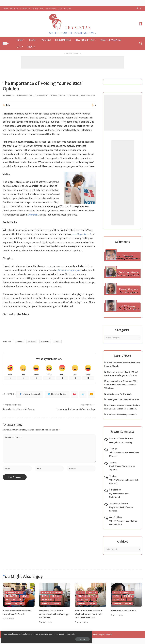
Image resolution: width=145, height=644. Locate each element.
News (25, 596)
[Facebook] (137, 9)
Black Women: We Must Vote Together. (122, 468)
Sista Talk (48, 600)
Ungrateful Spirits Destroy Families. (121, 509)
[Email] (91, 395)
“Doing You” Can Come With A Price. (123, 400)
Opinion (53, 96)
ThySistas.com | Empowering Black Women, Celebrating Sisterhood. (83, 634)
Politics (62, 96)
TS (20, 600)
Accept (35, 638)
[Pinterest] (74, 395)
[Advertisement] (72, 62)
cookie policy (36, 633)
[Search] (140, 43)
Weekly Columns (88, 96)
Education (12, 596)
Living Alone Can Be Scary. (121, 442)
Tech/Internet (73, 96)
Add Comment (42, 96)
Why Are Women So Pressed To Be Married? (124, 454)
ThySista (10, 96)
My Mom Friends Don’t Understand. (119, 495)
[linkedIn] (83, 395)
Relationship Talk (88, 596)
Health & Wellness (52, 592)
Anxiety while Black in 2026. (120, 394)
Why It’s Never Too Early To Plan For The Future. (123, 523)
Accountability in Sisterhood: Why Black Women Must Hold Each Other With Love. (121, 385)
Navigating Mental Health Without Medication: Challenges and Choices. (52, 614)
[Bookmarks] (141, 24)
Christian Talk (14, 592)
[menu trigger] (7, 43)
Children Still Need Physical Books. (123, 415)
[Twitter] (141, 9)
